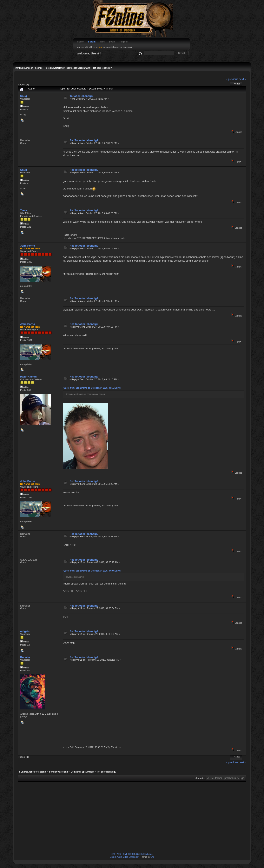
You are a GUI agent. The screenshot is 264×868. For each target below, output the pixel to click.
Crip (152, 857)
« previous (232, 79)
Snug (24, 96)
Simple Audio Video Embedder (124, 857)
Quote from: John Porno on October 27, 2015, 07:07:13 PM (92, 571)
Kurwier (25, 657)
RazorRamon (28, 377)
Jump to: (200, 778)
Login (112, 42)
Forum (92, 42)
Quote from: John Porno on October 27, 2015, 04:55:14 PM (92, 388)
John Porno (28, 246)
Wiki (102, 42)
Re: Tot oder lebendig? (84, 140)
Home (81, 42)
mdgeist (25, 631)
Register (124, 42)
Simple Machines (144, 854)
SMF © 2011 (129, 854)
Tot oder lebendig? (81, 96)
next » (242, 79)
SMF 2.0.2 (117, 854)
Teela (24, 210)
